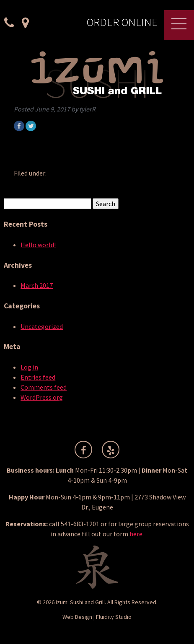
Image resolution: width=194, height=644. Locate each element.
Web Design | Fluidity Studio (97, 617)
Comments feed (44, 387)
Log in (29, 367)
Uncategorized (42, 326)
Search (106, 204)
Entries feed (38, 377)
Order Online (122, 23)
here (136, 534)
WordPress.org (42, 397)
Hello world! (38, 245)
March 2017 (37, 285)
